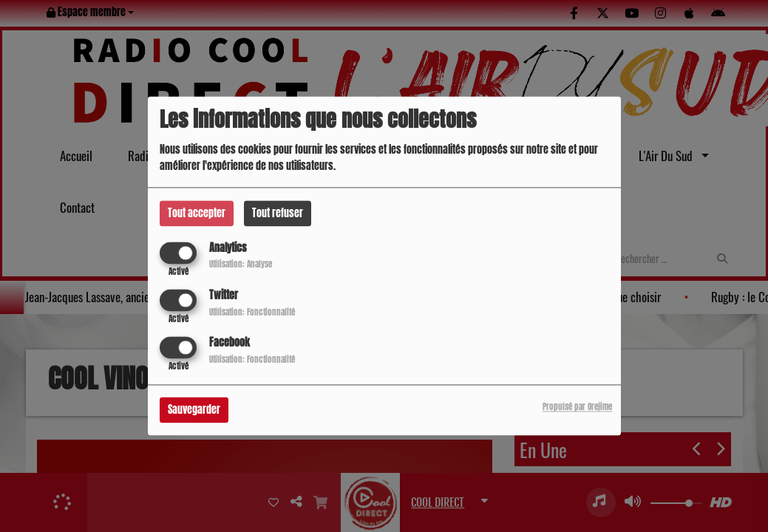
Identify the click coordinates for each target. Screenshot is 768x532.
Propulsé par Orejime (577, 407)
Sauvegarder (194, 410)
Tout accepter (197, 213)
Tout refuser (278, 213)
